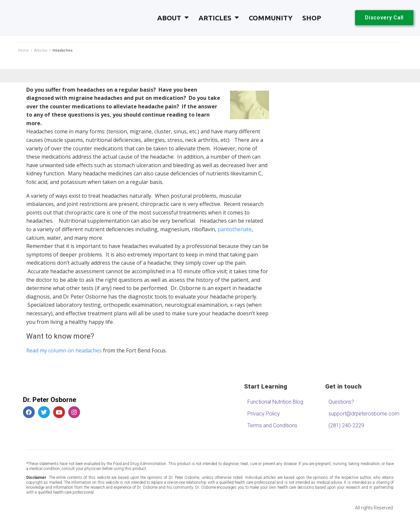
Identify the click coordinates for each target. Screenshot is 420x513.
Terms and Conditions (272, 425)
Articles (219, 18)
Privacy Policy (264, 414)
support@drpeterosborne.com (362, 414)
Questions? (341, 402)
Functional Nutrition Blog (275, 402)
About (173, 18)
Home (23, 50)
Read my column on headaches (64, 350)
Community (271, 18)
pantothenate (235, 229)
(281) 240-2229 (346, 425)
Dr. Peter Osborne (50, 400)
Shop (312, 18)
